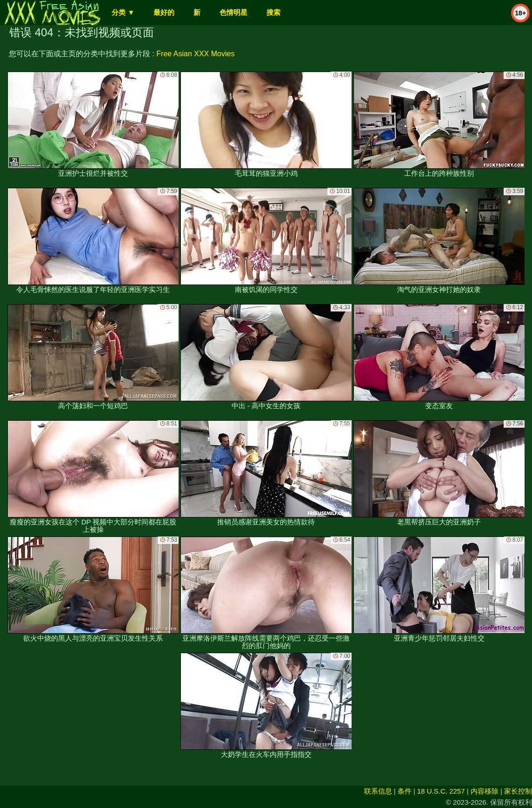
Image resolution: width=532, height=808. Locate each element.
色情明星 (233, 12)
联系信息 (378, 791)
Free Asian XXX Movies (195, 54)
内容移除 (485, 791)
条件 (405, 791)
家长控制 (518, 791)
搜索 (273, 12)
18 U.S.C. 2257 (441, 791)
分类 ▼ (123, 12)
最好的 (164, 12)
